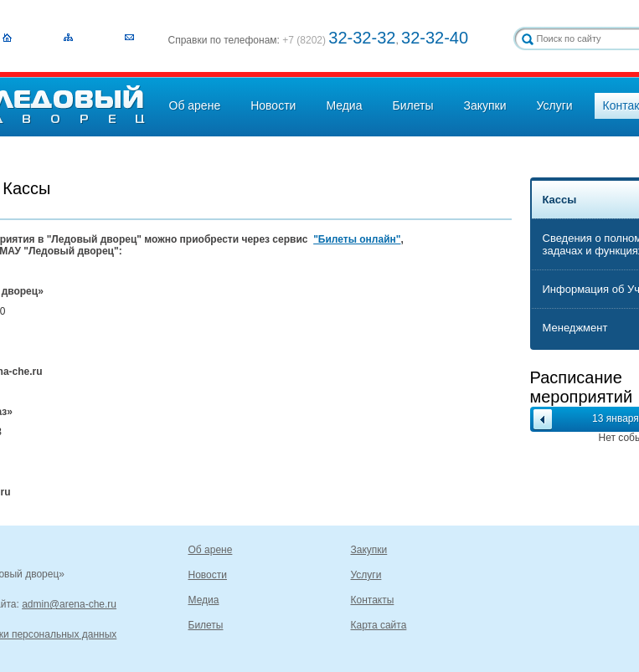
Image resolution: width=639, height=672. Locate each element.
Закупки (484, 105)
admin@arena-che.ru (69, 604)
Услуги (555, 105)
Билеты (412, 105)
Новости (273, 105)
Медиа (344, 105)
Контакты (373, 600)
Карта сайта (379, 625)
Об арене (195, 105)
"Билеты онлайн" (357, 239)
